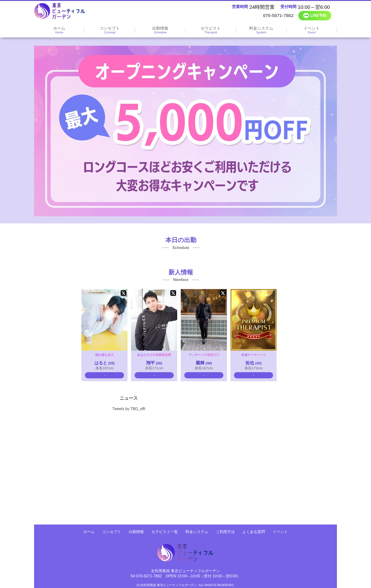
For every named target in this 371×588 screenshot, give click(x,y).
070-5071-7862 (274, 16)
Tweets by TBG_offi (129, 409)
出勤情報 (136, 532)
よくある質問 (254, 532)
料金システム (197, 532)
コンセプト (112, 532)
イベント (280, 532)
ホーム (89, 532)
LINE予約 (315, 16)
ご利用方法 (225, 532)
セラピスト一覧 (165, 532)
